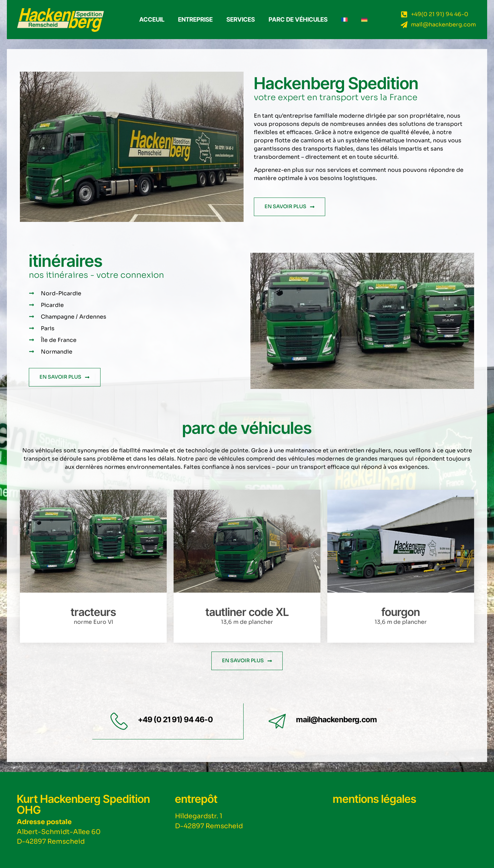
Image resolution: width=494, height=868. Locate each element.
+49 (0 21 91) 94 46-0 (175, 719)
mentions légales (374, 799)
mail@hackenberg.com (337, 719)
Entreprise (195, 19)
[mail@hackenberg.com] (277, 721)
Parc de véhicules (298, 19)
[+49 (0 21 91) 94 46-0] (119, 721)
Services (241, 19)
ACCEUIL (152, 19)
